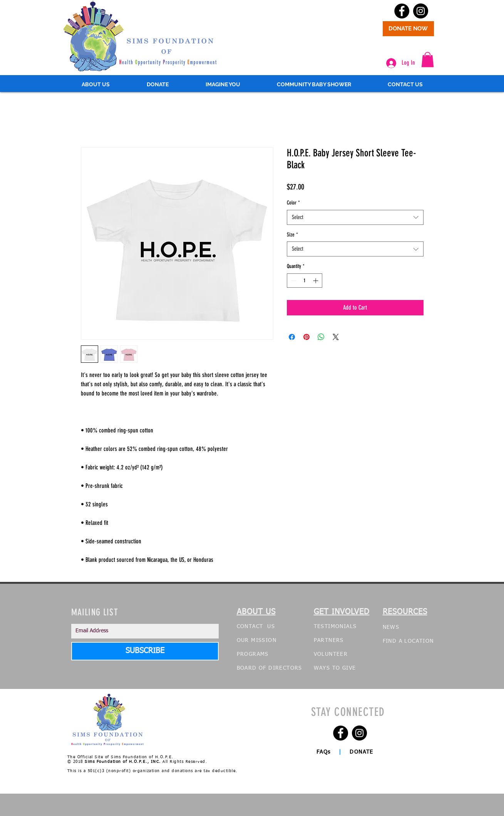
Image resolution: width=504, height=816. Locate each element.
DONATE (365, 752)
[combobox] (355, 217)
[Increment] (316, 281)
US (271, 627)
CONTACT (251, 627)
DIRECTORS (285, 668)
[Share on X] (336, 337)
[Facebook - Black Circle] (402, 11)
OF (263, 668)
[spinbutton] (305, 281)
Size (292, 235)
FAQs (325, 752)
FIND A (394, 641)
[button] (428, 59)
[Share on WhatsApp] (321, 337)
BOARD (247, 668)
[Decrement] (293, 281)
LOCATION (419, 641)
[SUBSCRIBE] (145, 651)
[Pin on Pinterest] (306, 337)
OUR (243, 640)
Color (293, 203)
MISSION (264, 640)
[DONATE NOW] (408, 29)
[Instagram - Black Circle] (421, 11)
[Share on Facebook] (292, 337)
